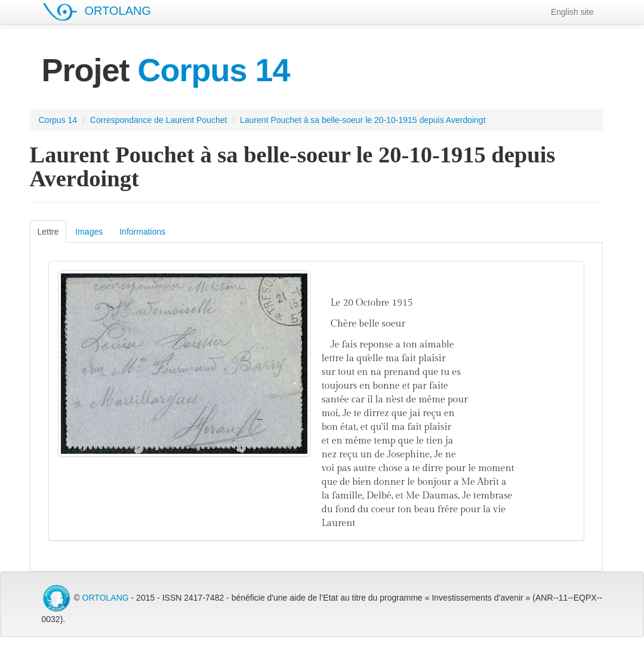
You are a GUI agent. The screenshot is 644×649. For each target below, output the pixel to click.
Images (89, 232)
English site (572, 12)
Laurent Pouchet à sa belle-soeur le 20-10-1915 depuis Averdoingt (363, 120)
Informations (142, 232)
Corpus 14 (58, 120)
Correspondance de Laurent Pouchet (159, 120)
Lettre (48, 232)
